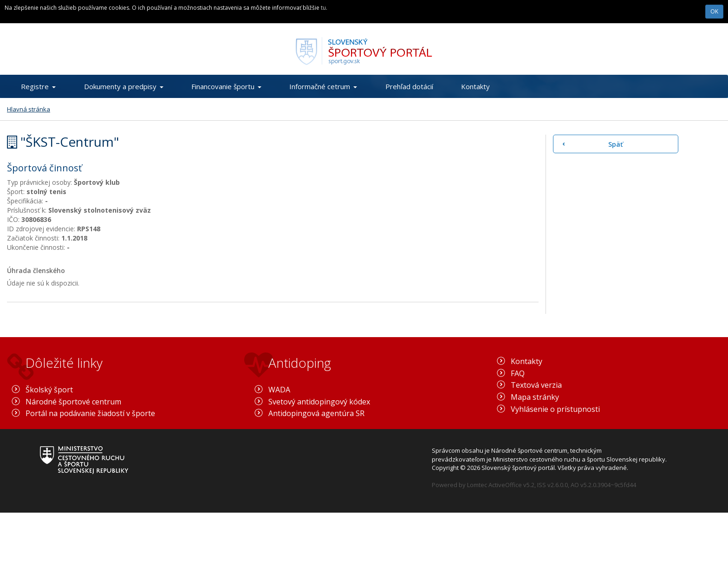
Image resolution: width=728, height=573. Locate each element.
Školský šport (49, 390)
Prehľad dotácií (409, 86)
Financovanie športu (226, 86)
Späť (616, 144)
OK (714, 11)
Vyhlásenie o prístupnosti (555, 409)
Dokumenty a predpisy (124, 86)
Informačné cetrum (323, 86)
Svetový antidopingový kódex (319, 402)
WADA (279, 390)
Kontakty (475, 86)
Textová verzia (536, 385)
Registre (38, 86)
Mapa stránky (535, 397)
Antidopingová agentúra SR (316, 413)
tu (323, 8)
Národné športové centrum (73, 402)
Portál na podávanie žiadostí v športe (90, 413)
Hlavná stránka (29, 109)
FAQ (518, 373)
